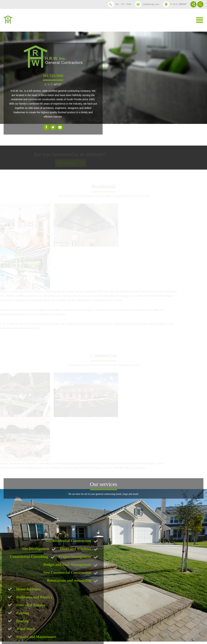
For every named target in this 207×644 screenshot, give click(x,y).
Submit (32, 617)
